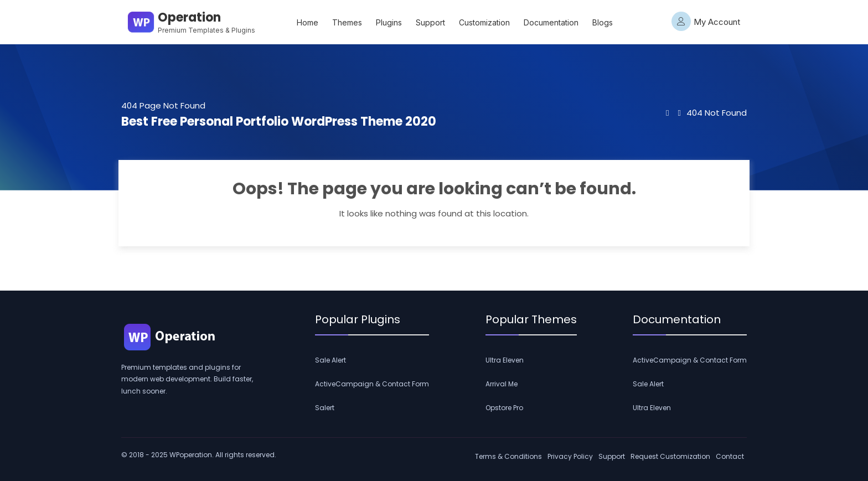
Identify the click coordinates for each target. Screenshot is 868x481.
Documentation (551, 22)
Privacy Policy (570, 456)
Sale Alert (330, 360)
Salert (325, 408)
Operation (189, 17)
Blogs (603, 22)
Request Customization (670, 456)
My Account (706, 21)
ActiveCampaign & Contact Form (372, 384)
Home (308, 22)
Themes (347, 22)
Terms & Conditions (508, 456)
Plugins (389, 22)
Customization (484, 22)
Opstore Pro (504, 408)
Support (430, 22)
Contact (730, 456)
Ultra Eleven (505, 360)
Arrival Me (502, 384)
